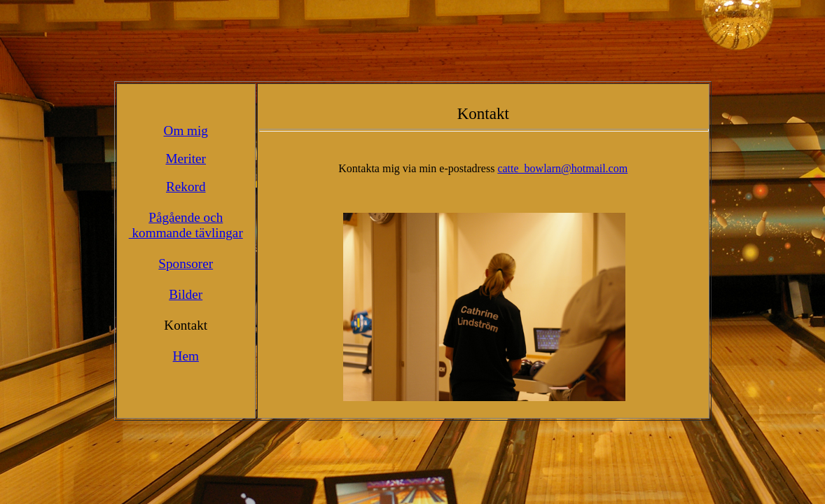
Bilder (186, 294)
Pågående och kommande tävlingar (186, 225)
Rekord (186, 187)
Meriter (186, 159)
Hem (186, 356)
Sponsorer (186, 264)
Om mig (186, 131)
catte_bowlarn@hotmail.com (562, 168)
